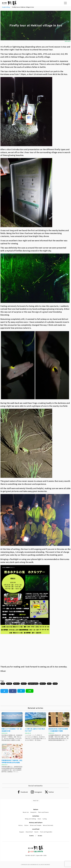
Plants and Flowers (43, 812)
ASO (3, 684)
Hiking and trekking (30, 819)
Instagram (38, 792)
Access (40, 836)
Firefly (9, 684)
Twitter (51, 792)
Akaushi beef (29, 832)
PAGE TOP (36, 801)
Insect (24, 684)
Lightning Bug (33, 684)
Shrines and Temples (36, 825)
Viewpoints (33, 812)
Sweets (36, 832)
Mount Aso (26, 812)
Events (32, 836)
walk (55, 684)
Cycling (45, 819)
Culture (26, 825)
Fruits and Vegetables (46, 832)
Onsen (39, 819)
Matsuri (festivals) (48, 825)
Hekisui (17, 684)
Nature (43, 684)
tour (50, 684)
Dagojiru (22, 832)
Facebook (24, 792)
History (21, 825)
